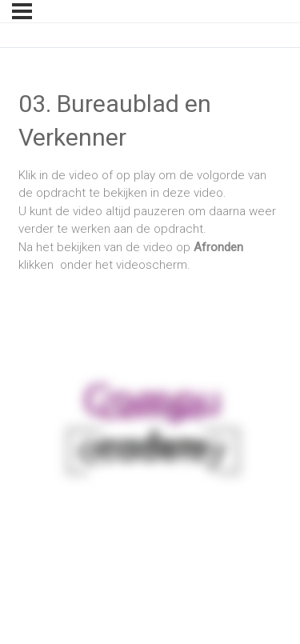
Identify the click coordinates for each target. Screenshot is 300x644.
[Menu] (22, 11)
